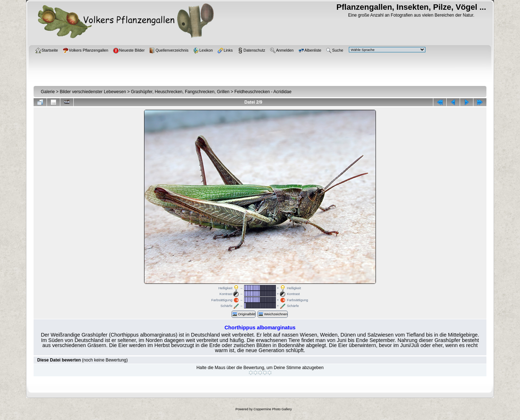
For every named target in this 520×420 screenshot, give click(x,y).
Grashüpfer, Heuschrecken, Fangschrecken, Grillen (180, 92)
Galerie (48, 92)
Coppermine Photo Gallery (273, 409)
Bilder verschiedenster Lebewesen (93, 92)
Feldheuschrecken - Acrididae (263, 92)
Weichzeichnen (273, 314)
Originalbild (244, 314)
